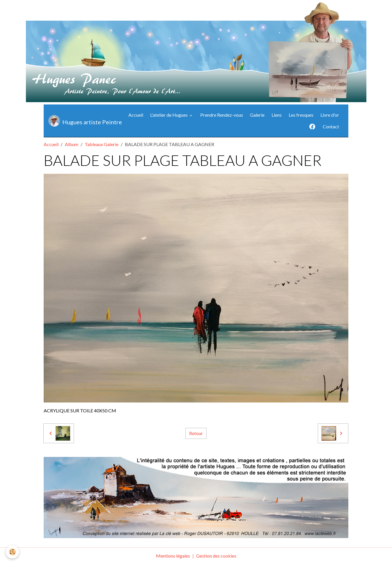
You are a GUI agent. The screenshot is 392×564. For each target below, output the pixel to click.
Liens (277, 115)
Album (72, 144)
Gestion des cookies (216, 556)
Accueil (136, 115)
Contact (331, 126)
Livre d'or (330, 115)
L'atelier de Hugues (169, 115)
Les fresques (301, 115)
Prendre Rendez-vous (222, 115)
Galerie (257, 115)
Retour (196, 433)
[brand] (81, 121)
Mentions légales (173, 556)
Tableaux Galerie (102, 144)
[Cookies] (12, 552)
